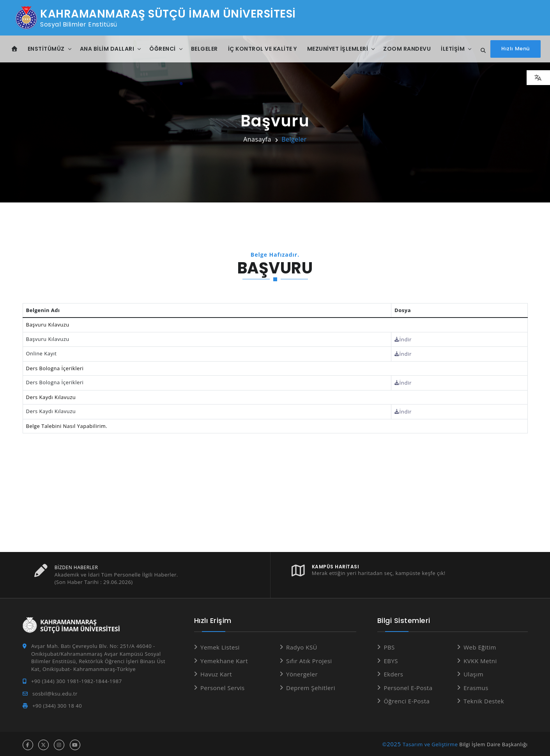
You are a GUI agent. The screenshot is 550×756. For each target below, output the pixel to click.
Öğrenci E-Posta (407, 699)
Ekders (393, 673)
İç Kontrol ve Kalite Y (263, 49)
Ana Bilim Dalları (107, 49)
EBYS (391, 659)
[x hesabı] (43, 743)
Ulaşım (473, 673)
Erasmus (476, 686)
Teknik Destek (484, 699)
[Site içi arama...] (481, 51)
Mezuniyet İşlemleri (338, 49)
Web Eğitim (480, 646)
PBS (389, 646)
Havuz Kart (216, 673)
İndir (405, 339)
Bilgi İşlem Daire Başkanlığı (493, 742)
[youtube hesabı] (75, 743)
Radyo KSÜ (302, 646)
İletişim (453, 49)
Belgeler (204, 49)
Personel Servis (223, 686)
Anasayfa (257, 139)
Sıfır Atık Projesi (309, 659)
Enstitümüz (46, 49)
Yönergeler (302, 673)
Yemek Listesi (220, 646)
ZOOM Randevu (407, 49)
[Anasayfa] (15, 49)
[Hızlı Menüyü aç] (516, 49)
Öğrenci (163, 49)
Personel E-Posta (408, 686)
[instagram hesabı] (59, 743)
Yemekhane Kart (224, 659)
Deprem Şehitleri (311, 686)
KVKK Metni (480, 659)
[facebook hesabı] (28, 743)
